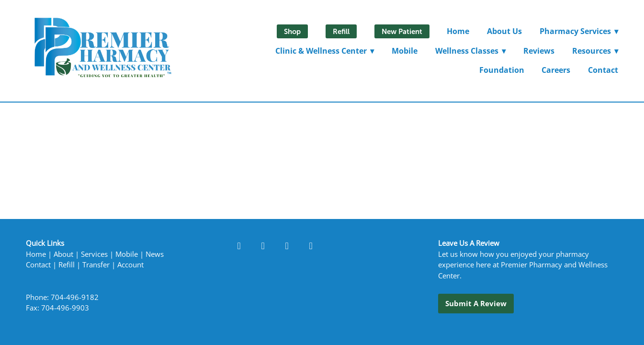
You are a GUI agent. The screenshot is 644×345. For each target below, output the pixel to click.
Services (94, 254)
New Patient (402, 31)
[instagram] (287, 245)
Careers (556, 70)
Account (130, 265)
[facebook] (239, 245)
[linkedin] (263, 245)
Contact (603, 70)
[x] (311, 245)
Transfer (96, 265)
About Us (504, 31)
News (155, 254)
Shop (292, 31)
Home (458, 31)
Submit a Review (476, 303)
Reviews (539, 51)
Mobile (405, 51)
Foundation (502, 70)
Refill (341, 31)
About (63, 254)
